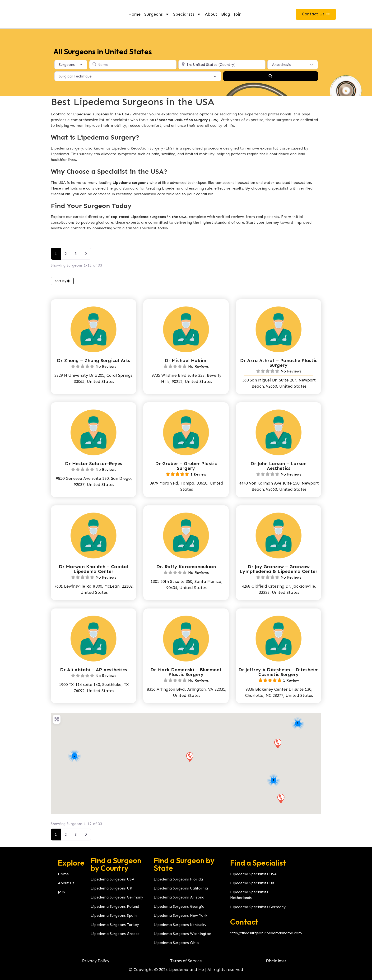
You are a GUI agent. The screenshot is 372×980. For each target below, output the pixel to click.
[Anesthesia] (293, 65)
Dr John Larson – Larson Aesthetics (279, 466)
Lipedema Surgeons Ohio (176, 943)
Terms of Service (186, 961)
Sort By (62, 281)
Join (238, 14)
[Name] (133, 65)
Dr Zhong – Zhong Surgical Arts (94, 360)
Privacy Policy (96, 961)
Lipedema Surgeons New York (181, 915)
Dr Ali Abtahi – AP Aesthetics (93, 670)
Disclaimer (276, 961)
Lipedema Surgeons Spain (114, 915)
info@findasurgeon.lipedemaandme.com (266, 933)
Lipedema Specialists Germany (258, 907)
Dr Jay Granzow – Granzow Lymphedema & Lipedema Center (279, 569)
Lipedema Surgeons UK (111, 888)
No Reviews (106, 366)
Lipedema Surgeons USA (112, 879)
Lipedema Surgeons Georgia (179, 906)
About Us (66, 883)
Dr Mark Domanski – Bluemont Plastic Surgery (186, 672)
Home (134, 14)
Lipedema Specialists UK (252, 883)
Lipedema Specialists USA (253, 874)
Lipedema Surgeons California (181, 888)
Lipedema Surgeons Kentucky (180, 925)
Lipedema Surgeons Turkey (115, 925)
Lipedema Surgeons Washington (182, 934)
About (211, 14)
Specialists (187, 14)
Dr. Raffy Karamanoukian (186, 567)
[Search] (270, 76)
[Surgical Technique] (138, 76)
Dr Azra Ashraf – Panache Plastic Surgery (279, 363)
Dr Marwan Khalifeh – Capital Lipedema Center (94, 569)
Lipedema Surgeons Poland (115, 906)
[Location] (222, 65)
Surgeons (157, 14)
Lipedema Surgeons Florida (178, 879)
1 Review (198, 474)
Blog (226, 14)
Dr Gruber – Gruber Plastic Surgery (186, 466)
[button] (278, 743)
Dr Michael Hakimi (186, 360)
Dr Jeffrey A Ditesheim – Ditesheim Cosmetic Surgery (279, 672)
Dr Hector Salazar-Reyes (94, 463)
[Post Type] (71, 65)
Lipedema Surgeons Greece (115, 934)
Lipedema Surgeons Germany (117, 897)
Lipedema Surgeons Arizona (179, 897)
